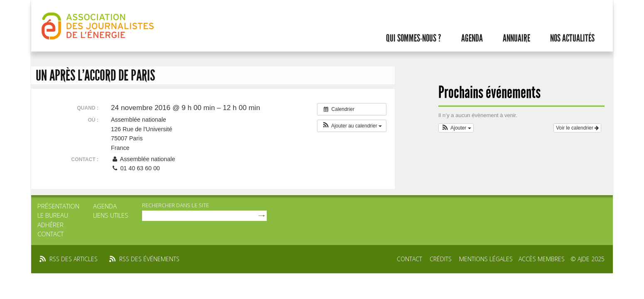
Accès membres (542, 259)
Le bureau (53, 215)
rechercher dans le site (176, 205)
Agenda (472, 38)
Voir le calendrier (577, 128)
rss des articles (74, 259)
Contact (50, 234)
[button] (352, 126)
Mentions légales (486, 259)
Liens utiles (111, 215)
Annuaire (516, 38)
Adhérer (50, 225)
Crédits (441, 259)
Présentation (58, 206)
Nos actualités (572, 38)
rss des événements (149, 259)
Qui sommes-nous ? (414, 38)
